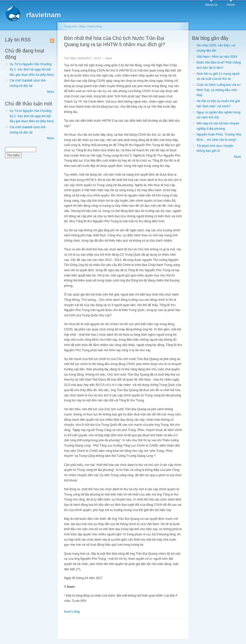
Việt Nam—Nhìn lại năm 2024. (217, 57)
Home (231, 5)
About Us (211, 5)
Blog (82, 26)
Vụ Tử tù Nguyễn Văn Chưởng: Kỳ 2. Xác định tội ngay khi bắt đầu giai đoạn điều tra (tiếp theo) (32, 69)
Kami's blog (95, 26)
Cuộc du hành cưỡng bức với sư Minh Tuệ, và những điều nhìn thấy (219, 90)
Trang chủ (70, 26)
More (50, 92)
